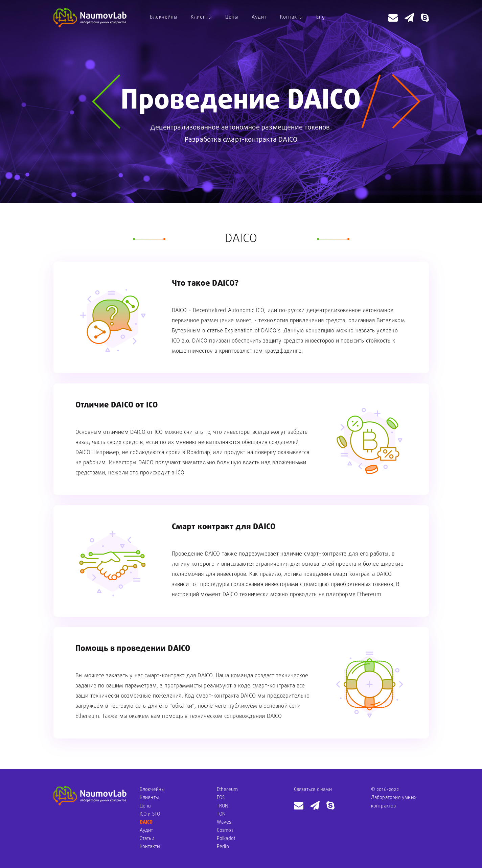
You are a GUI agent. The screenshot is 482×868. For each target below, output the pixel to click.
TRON (223, 806)
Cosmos (225, 831)
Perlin (223, 847)
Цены (232, 17)
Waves (224, 823)
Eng (321, 17)
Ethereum (227, 790)
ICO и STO (150, 814)
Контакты (291, 17)
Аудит (259, 17)
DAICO (146, 823)
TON (221, 814)
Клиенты (201, 17)
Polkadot (226, 839)
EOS (221, 798)
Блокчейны (164, 17)
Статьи (147, 839)
